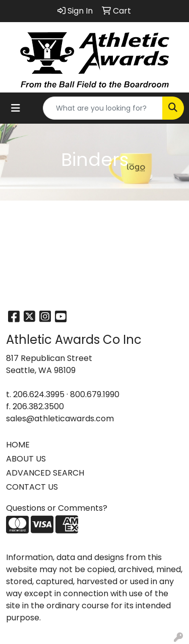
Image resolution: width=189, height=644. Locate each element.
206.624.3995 (39, 394)
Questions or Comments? (57, 508)
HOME (18, 445)
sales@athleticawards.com (60, 419)
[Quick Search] (103, 108)
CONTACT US (32, 487)
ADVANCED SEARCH (45, 473)
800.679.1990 (95, 394)
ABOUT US (26, 459)
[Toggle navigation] (16, 108)
